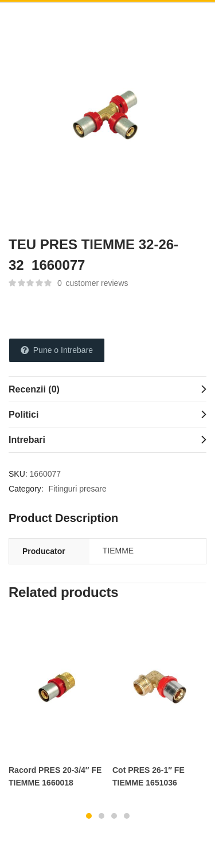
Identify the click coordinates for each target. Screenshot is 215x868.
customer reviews (93, 283)
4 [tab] (127, 816)
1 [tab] (89, 816)
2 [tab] (101, 816)
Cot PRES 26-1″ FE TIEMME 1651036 (148, 776)
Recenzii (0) (34, 389)
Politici (24, 415)
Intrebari (27, 440)
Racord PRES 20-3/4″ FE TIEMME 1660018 (55, 776)
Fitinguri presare (78, 489)
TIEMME (118, 551)
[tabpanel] (56, 707)
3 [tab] (114, 816)
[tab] (107, 389)
